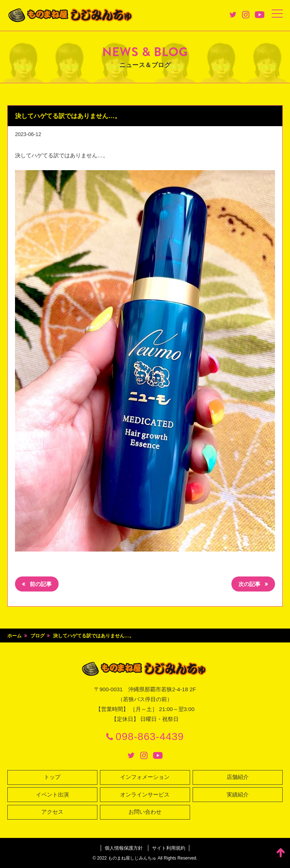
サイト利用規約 (169, 848)
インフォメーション (145, 778)
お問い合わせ (145, 812)
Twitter (233, 15)
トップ (52, 778)
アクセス (52, 812)
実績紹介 (238, 795)
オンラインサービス (145, 795)
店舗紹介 (238, 778)
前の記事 (40, 584)
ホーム (14, 636)
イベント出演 (52, 795)
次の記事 (250, 584)
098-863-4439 (150, 737)
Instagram (246, 15)
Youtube (260, 15)
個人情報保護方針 (124, 848)
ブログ (38, 636)
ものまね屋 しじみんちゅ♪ (71, 15)
